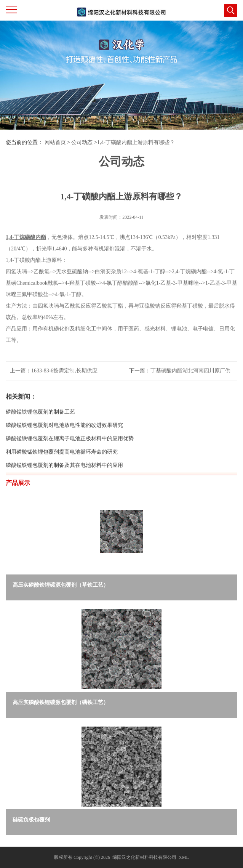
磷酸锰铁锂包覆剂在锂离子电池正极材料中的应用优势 (70, 448)
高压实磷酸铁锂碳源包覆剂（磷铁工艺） (61, 702)
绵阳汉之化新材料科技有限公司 (144, 857)
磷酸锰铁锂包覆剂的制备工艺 (40, 422)
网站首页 (55, 142)
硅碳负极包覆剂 (31, 820)
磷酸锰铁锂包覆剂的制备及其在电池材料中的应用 (64, 475)
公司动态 (82, 142)
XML (184, 857)
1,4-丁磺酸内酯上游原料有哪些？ (136, 142)
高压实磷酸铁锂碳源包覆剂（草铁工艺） (61, 585)
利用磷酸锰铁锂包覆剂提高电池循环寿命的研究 (62, 462)
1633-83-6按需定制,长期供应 (64, 381)
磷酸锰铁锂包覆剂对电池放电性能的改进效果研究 (64, 435)
